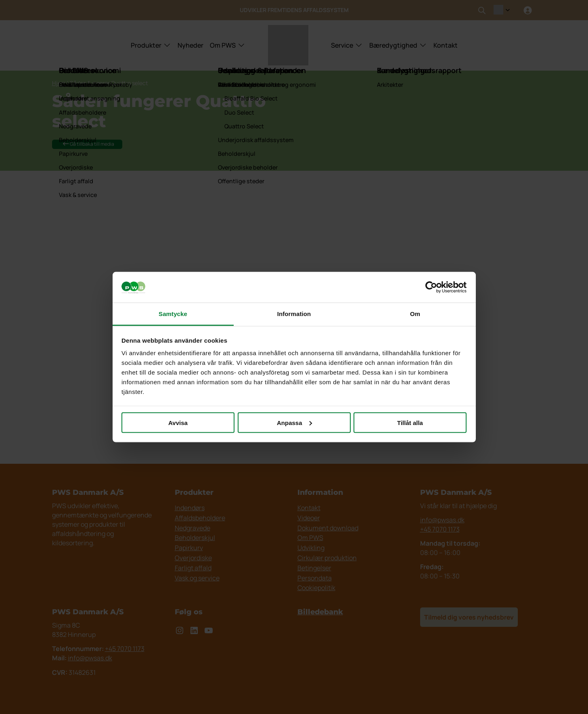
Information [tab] (294, 314)
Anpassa (294, 422)
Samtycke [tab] (173, 314)
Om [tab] (415, 314)
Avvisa (178, 422)
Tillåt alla (410, 422)
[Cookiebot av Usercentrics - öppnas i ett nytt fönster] (431, 287)
